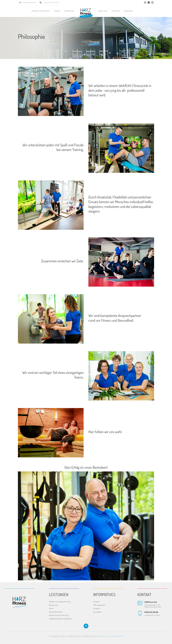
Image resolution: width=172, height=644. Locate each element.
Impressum (104, 636)
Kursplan (69, 11)
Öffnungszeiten (99, 605)
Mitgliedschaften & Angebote (60, 619)
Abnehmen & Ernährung (59, 615)
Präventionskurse (56, 612)
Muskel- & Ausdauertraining (60, 602)
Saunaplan (97, 612)
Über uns (103, 11)
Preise (57, 11)
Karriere (128, 11)
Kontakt (116, 11)
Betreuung (53, 605)
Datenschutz (117, 636)
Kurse (51, 608)
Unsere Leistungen (40, 11)
